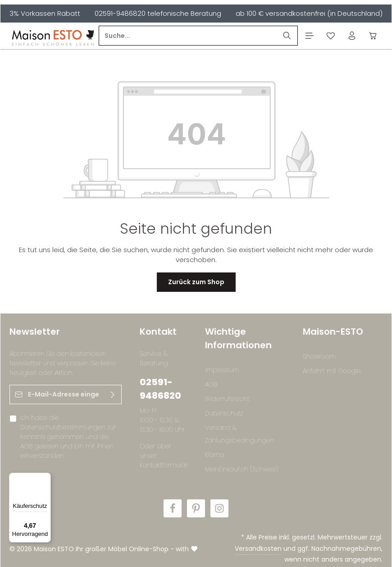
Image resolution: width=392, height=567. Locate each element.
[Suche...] (188, 36)
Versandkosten (258, 549)
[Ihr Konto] (352, 36)
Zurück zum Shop (196, 282)
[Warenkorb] (373, 36)
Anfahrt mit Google (332, 371)
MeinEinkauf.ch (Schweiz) (242, 469)
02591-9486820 (160, 389)
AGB (26, 446)
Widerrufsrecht (227, 399)
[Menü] (309, 36)
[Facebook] (173, 508)
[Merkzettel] (330, 36)
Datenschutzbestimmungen (63, 427)
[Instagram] (219, 508)
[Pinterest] (196, 508)
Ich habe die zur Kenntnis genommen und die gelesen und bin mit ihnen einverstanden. (68, 437)
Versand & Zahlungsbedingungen (239, 434)
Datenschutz (224, 413)
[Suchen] (287, 36)
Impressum (222, 370)
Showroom (319, 356)
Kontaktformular (164, 465)
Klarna (214, 455)
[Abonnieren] (113, 394)
